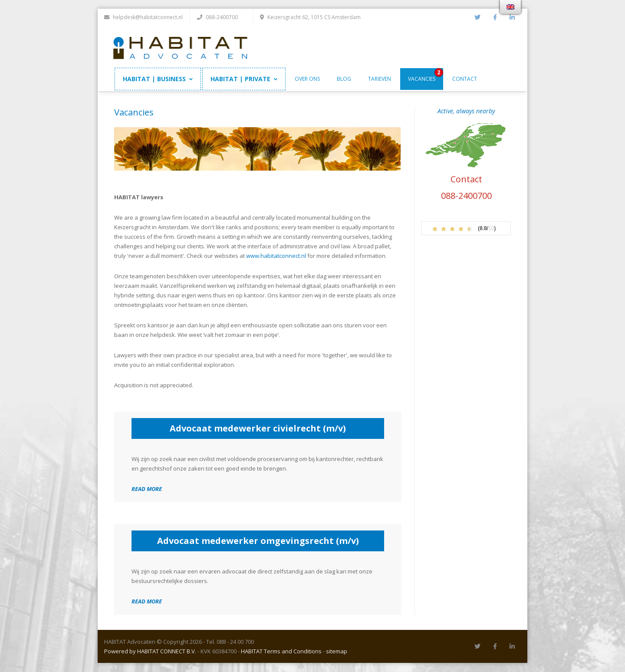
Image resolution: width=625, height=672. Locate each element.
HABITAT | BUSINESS (158, 79)
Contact (465, 79)
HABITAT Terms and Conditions (281, 652)
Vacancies (422, 79)
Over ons (307, 79)
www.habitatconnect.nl (276, 256)
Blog (344, 79)
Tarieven (380, 79)
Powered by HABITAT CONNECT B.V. (150, 652)
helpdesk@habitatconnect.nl (143, 17)
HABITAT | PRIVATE (244, 79)
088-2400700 (466, 196)
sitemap (337, 652)
